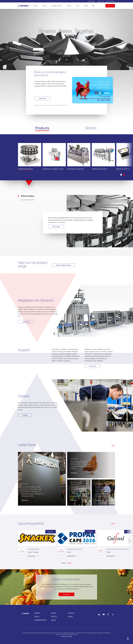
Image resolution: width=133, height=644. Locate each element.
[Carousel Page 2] (70, 563)
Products (35, 6)
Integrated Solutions (57, 6)
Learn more (42, 98)
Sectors (45, 6)
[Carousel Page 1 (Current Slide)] (63, 563)
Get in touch (66, 594)
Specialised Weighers (28, 200)
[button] (35, 109)
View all (113, 523)
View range (56, 227)
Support (69, 6)
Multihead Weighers (28, 196)
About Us (54, 616)
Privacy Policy (64, 636)
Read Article (26, 500)
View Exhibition (33, 556)
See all (113, 445)
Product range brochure (64, 265)
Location (70, 616)
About (78, 6)
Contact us (110, 6)
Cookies (70, 636)
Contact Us (71, 613)
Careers (86, 6)
